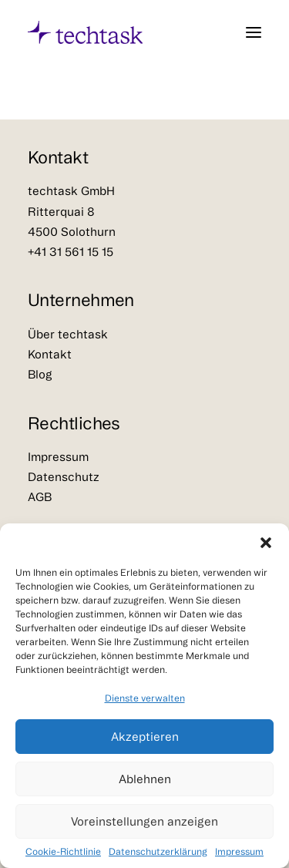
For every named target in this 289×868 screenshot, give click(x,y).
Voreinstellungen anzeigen (144, 821)
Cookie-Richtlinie (63, 851)
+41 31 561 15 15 (71, 252)
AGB (40, 497)
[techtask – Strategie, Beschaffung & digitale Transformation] (85, 32)
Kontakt (50, 354)
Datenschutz (64, 477)
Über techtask (68, 334)
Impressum (239, 851)
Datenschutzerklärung (158, 851)
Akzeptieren (145, 737)
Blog (40, 374)
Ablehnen (145, 779)
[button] (266, 543)
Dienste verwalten (145, 698)
